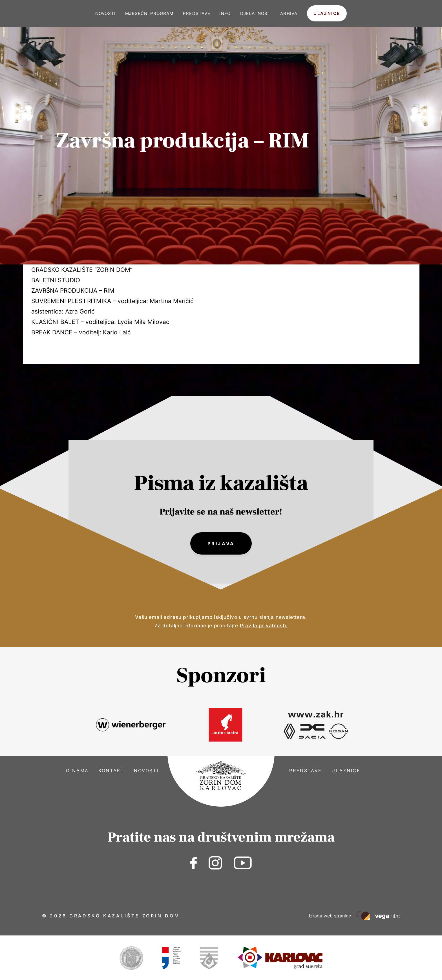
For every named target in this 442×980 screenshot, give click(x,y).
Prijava (221, 544)
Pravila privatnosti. (264, 626)
